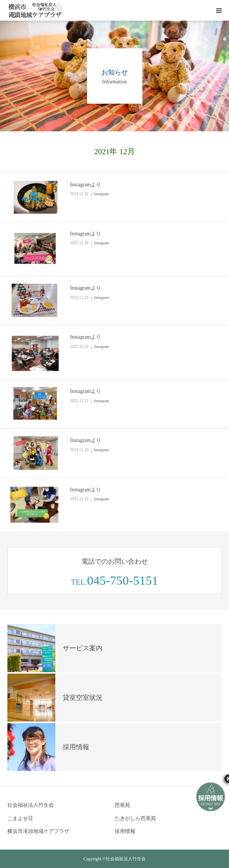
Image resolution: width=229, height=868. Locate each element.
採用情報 (125, 831)
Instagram (102, 194)
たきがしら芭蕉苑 (135, 818)
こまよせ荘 (20, 818)
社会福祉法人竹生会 (31, 805)
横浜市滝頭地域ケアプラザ (38, 831)
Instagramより (86, 185)
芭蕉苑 (122, 805)
